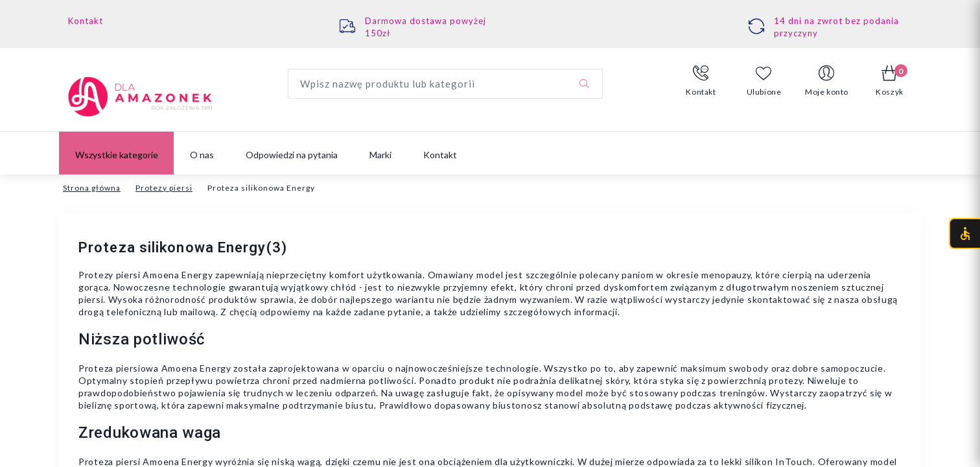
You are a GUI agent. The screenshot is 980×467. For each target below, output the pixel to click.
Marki (380, 155)
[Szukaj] (584, 84)
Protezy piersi (164, 188)
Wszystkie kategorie (117, 155)
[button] (701, 81)
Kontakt (86, 21)
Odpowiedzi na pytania (292, 155)
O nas (202, 155)
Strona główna (92, 188)
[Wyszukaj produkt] (445, 84)
